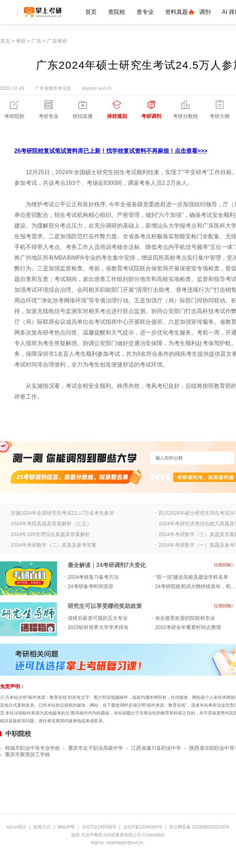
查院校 (117, 12)
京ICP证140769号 (99, 827)
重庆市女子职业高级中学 (96, 748)
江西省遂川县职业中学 (156, 748)
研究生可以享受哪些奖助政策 (105, 606)
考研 (21, 41)
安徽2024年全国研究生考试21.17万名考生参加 (62, 513)
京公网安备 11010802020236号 (199, 827)
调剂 (205, 12)
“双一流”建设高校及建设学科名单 (192, 577)
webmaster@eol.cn (125, 843)
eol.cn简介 (16, 827)
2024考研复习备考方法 (93, 577)
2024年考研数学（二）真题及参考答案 (54, 545)
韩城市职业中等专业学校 (32, 748)
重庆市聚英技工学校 (27, 754)
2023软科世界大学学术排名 (98, 627)
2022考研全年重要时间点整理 (188, 627)
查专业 (145, 12)
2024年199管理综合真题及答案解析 (50, 534)
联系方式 (42, 827)
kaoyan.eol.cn (97, 88)
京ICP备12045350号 (143, 827)
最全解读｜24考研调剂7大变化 (107, 565)
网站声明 (66, 827)
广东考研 (57, 41)
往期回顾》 (225, 565)
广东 (36, 41)
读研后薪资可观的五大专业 (98, 618)
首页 (91, 12)
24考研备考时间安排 (91, 586)
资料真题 (176, 12)
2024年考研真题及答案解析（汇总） (51, 524)
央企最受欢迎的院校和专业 (185, 618)
